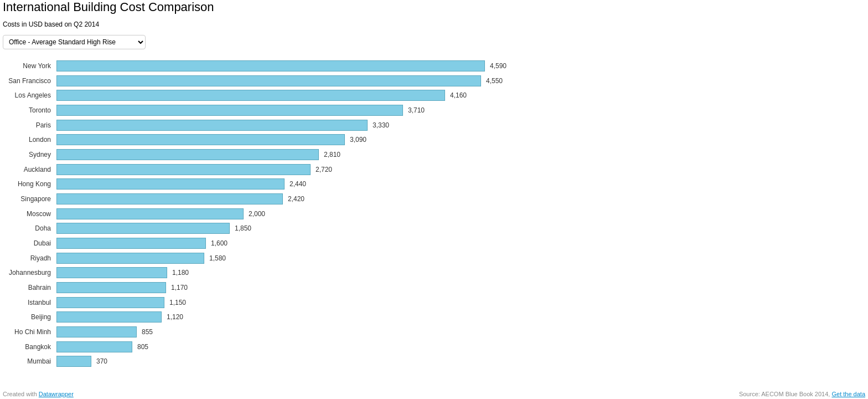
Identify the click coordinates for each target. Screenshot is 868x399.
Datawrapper (56, 394)
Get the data (848, 394)
